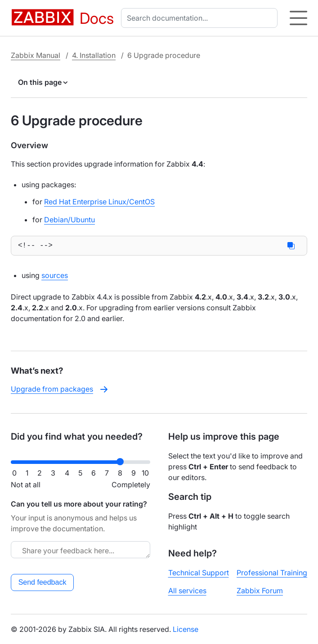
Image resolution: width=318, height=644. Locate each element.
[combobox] (201, 18)
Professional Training (272, 573)
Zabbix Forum (260, 591)
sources (55, 277)
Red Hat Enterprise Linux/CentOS (99, 202)
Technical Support (199, 573)
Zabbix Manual (36, 55)
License (186, 629)
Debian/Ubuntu (69, 220)
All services (187, 591)
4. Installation (94, 55)
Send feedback (43, 582)
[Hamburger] (298, 18)
